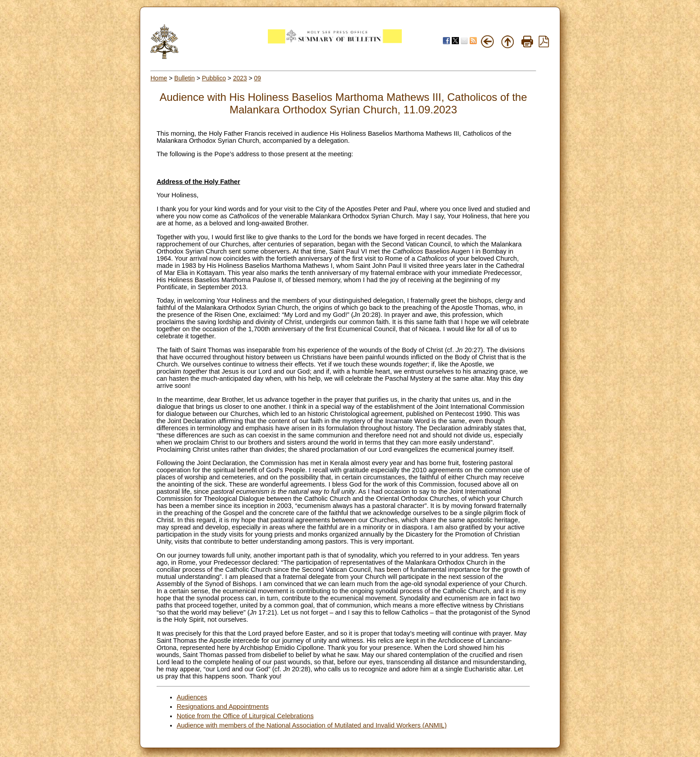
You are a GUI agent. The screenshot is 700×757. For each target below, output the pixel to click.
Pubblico (214, 78)
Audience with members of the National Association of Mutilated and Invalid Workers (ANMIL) (312, 725)
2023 (240, 78)
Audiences (192, 697)
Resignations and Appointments (223, 707)
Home (159, 78)
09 (258, 78)
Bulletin (184, 78)
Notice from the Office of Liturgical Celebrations (245, 716)
